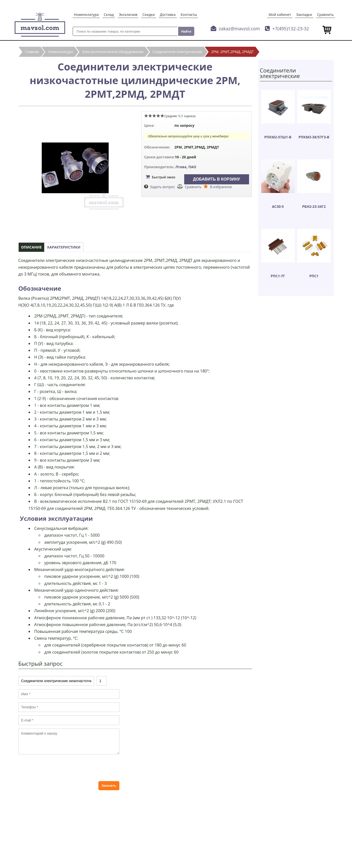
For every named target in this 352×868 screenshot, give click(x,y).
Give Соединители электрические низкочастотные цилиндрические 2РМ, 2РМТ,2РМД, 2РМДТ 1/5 (146, 116)
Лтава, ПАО (186, 167)
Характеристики (64, 247)
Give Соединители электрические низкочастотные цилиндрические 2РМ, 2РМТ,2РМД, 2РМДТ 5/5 (162, 116)
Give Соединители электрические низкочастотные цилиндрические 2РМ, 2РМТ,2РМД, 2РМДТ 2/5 (150, 116)
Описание (32, 247)
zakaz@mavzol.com (239, 29)
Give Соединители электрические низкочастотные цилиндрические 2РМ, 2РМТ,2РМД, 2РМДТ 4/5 (158, 116)
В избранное (221, 187)
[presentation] (57, 768)
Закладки (304, 15)
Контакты (189, 15)
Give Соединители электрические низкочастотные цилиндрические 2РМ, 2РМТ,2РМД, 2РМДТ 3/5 (154, 116)
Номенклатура (86, 15)
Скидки (148, 15)
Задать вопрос (162, 187)
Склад (109, 15)
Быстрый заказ (164, 177)
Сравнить (326, 15)
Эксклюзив (128, 15)
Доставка (168, 15)
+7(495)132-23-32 (291, 29)
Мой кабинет (280, 15)
